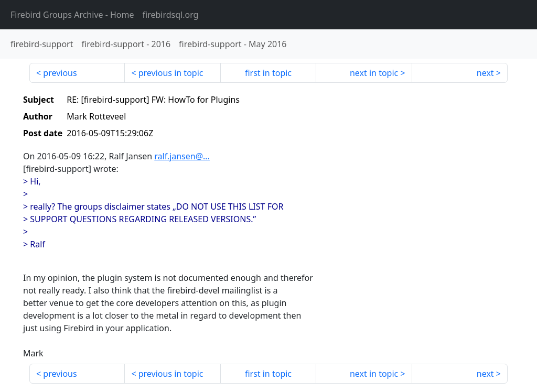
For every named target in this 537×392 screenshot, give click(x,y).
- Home (72, 15)
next (485, 73)
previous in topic (171, 73)
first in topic (268, 73)
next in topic (374, 73)
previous (60, 73)
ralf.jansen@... (182, 156)
